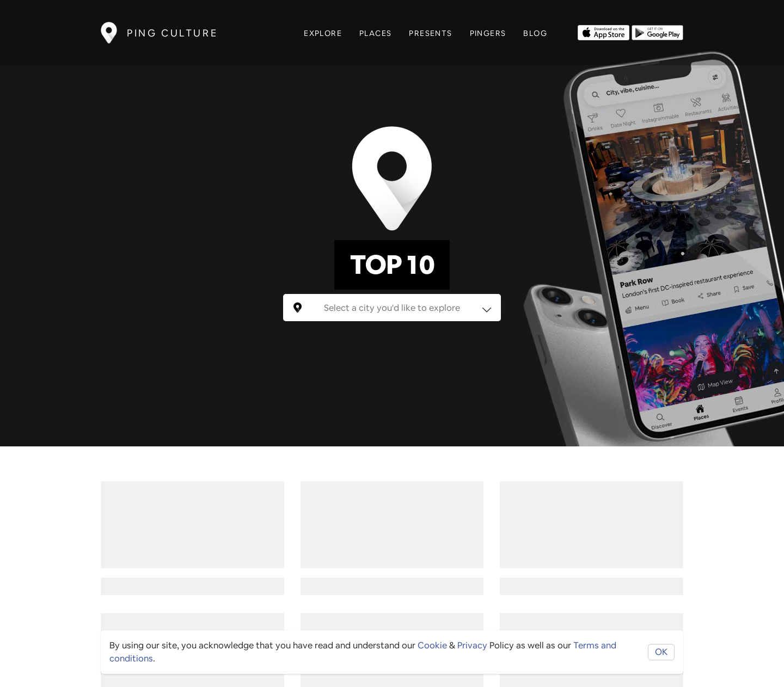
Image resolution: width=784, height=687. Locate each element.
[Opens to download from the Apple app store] (604, 32)
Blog (535, 33)
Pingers (488, 33)
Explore (323, 33)
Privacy (472, 645)
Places (375, 33)
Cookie (432, 645)
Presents (430, 33)
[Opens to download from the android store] (657, 32)
